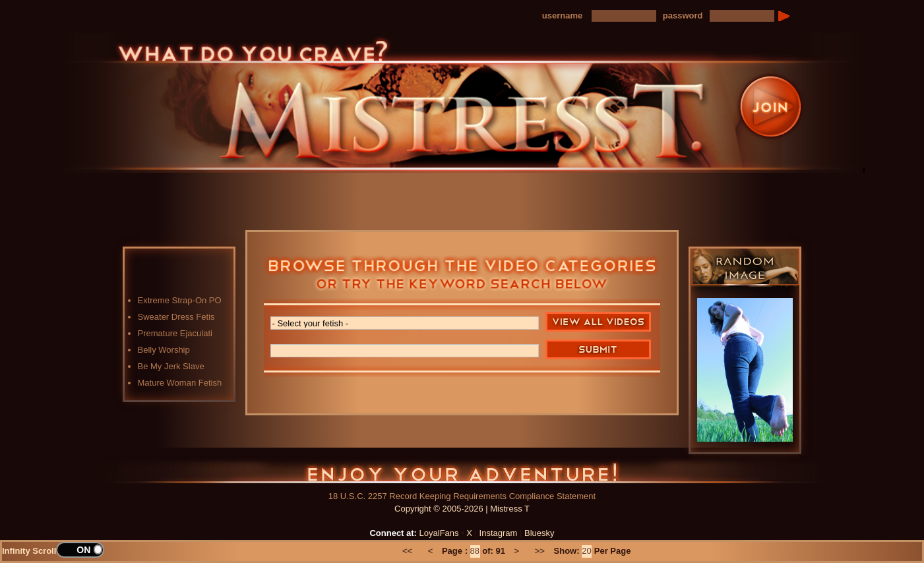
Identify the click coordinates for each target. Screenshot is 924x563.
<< (407, 551)
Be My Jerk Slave (171, 366)
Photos (396, 186)
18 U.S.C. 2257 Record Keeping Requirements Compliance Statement (462, 496)
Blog (465, 186)
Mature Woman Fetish (180, 383)
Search (598, 349)
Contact (673, 186)
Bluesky (539, 533)
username (562, 15)
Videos (326, 186)
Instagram (499, 533)
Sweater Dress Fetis (176, 317)
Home (257, 186)
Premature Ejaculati (175, 333)
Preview (534, 186)
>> (540, 551)
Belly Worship (164, 350)
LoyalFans (327, 213)
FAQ (603, 186)
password (683, 15)
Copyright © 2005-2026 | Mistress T (462, 509)
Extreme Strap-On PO (180, 300)
